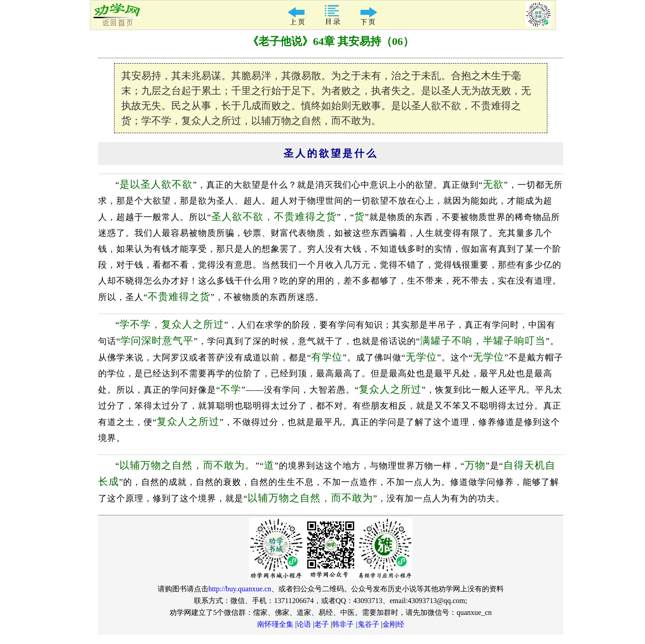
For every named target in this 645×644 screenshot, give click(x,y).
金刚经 (393, 624)
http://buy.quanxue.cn (240, 589)
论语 (304, 624)
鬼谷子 (368, 624)
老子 (322, 624)
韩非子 (343, 624)
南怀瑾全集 (275, 624)
